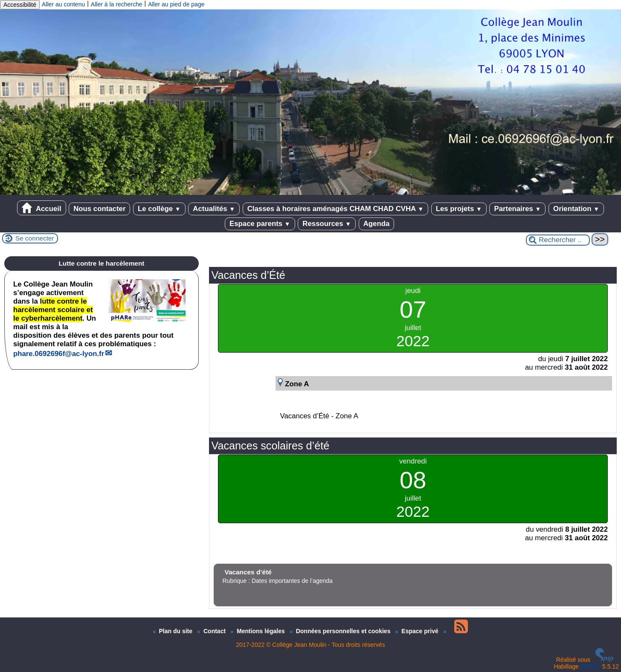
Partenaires (517, 209)
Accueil (42, 208)
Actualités (214, 209)
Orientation (576, 209)
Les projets (459, 209)
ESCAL (591, 666)
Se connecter (35, 238)
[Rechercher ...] (558, 240)
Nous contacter (99, 209)
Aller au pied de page (176, 4)
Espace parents (260, 224)
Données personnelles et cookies (341, 631)
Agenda (377, 224)
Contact (212, 631)
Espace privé (418, 631)
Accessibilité (20, 5)
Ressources (327, 224)
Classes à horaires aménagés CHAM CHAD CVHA (335, 209)
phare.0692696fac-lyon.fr (59, 354)
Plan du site (174, 631)
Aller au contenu (63, 4)
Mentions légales (259, 631)
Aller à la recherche (117, 4)
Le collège (159, 209)
